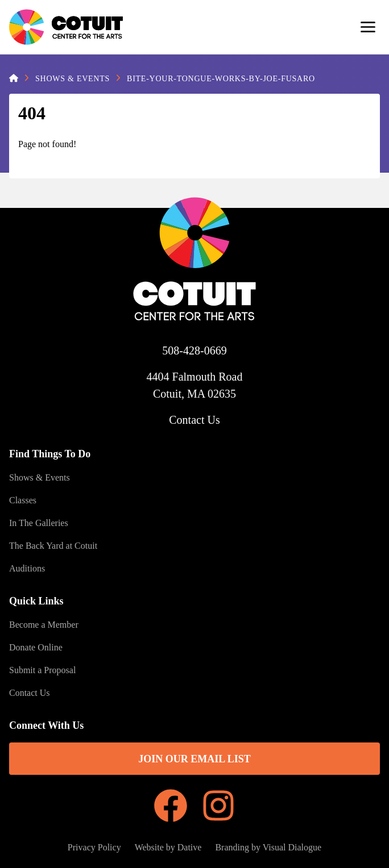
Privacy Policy (94, 847)
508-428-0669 (194, 350)
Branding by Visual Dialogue (268, 847)
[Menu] (368, 27)
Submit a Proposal (42, 670)
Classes (23, 500)
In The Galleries (39, 523)
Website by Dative (168, 847)
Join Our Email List (194, 759)
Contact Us (194, 420)
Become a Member (44, 625)
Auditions (27, 568)
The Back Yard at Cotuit (53, 546)
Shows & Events (73, 79)
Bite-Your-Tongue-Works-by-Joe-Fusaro (221, 79)
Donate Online (36, 647)
